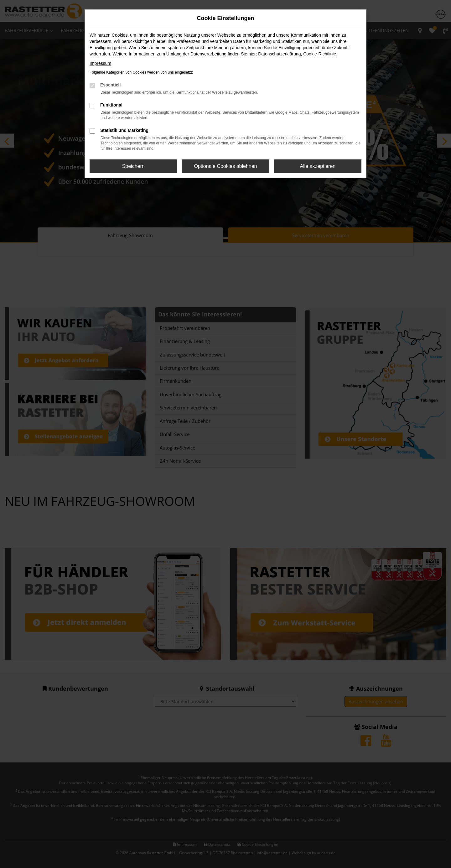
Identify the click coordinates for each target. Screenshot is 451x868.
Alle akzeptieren (318, 166)
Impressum (100, 63)
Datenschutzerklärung (279, 54)
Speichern (133, 166)
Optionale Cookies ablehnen (225, 166)
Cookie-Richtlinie (320, 54)
